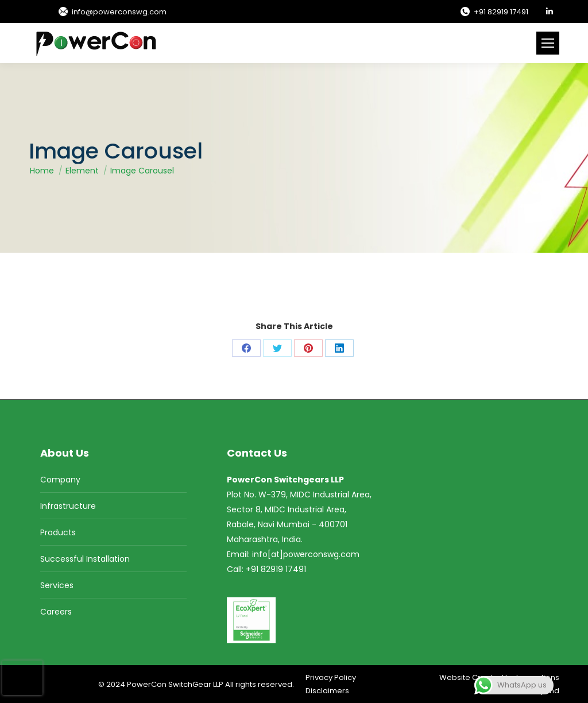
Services (57, 585)
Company (60, 480)
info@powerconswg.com (112, 12)
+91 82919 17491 (494, 12)
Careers (56, 612)
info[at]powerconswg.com (306, 554)
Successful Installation (85, 559)
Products (58, 532)
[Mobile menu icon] (548, 43)
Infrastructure (68, 506)
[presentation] (22, 678)
